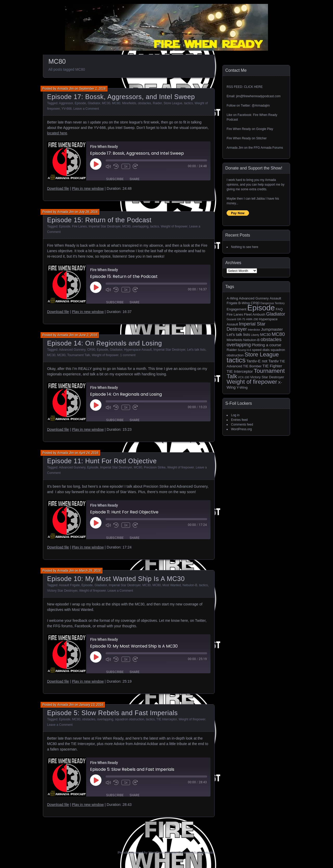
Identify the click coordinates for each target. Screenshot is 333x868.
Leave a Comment (86, 109)
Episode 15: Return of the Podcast (99, 220)
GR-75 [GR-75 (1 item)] (241, 319)
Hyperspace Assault (138, 350)
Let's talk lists (196, 350)
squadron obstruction (130, 719)
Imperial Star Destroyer (104, 226)
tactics (188, 103)
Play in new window (88, 188)
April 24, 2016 (89, 453)
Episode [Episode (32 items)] (261, 308)
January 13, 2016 (91, 705)
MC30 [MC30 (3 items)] (265, 334)
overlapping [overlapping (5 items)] (239, 345)
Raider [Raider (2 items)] (232, 350)
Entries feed (239, 420)
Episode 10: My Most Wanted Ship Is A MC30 (116, 579)
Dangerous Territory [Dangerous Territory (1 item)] (273, 303)
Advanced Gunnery (72, 350)
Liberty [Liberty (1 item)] (255, 335)
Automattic (206, 853)
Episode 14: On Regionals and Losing (105, 343)
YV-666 (66, 109)
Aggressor (66, 103)
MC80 (116, 103)
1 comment (128, 355)
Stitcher (261, 138)
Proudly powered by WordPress (141, 853)
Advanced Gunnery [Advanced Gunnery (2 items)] (254, 298)
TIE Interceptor (167, 719)
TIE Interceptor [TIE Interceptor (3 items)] (240, 371)
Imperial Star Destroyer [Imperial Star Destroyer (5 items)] (246, 327)
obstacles (145, 103)
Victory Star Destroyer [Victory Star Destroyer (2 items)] (267, 377)
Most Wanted (172, 585)
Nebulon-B (190, 585)
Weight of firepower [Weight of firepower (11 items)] (252, 382)
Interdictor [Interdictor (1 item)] (254, 330)
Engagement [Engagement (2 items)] (236, 309)
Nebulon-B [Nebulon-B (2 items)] (251, 340)
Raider (157, 103)
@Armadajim (261, 106)
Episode (80, 103)
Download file (58, 188)
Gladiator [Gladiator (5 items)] (276, 314)
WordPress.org (241, 429)
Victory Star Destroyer (62, 591)
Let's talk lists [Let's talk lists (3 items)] (238, 334)
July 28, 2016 (88, 212)
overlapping (140, 226)
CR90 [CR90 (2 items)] (255, 303)
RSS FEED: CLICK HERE (245, 87)
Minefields (129, 103)
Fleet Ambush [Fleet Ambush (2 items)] (255, 314)
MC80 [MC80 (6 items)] (278, 334)
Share (135, 179)
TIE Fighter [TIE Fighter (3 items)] (272, 366)
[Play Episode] (96, 164)
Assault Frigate (69, 585)
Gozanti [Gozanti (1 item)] (231, 319)
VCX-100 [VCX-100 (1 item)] (244, 377)
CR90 (91, 350)
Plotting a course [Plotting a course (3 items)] (266, 345)
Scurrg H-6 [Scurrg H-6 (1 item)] (245, 350)
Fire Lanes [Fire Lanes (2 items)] (235, 314)
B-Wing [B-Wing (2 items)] (244, 303)
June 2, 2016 (88, 335)
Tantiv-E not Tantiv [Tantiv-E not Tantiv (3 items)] (262, 361)
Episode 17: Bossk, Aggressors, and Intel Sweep (121, 97)
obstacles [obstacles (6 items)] (271, 339)
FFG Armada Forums (268, 148)
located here (57, 133)
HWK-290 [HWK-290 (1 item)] (252, 319)
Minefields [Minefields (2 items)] (234, 340)
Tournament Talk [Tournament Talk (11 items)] (256, 374)
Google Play (264, 129)
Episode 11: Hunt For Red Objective (102, 461)
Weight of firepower (174, 226)
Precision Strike (155, 467)
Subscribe (115, 179)
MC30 (106, 103)
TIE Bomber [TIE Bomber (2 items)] (252, 366)
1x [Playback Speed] (126, 166)
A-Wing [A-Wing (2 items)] (232, 298)
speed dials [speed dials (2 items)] (261, 350)
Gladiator (94, 103)
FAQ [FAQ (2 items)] (279, 309)
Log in (235, 415)
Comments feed (242, 425)
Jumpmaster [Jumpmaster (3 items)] (272, 329)
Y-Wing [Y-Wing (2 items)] (242, 387)
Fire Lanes (79, 226)
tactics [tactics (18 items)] (236, 360)
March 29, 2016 (90, 571)
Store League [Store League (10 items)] (262, 354)
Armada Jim (66, 89)
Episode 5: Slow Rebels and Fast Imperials (112, 713)
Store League (173, 103)
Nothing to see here (245, 247)
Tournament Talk (79, 355)
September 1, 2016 (92, 89)
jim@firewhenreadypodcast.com (258, 96)
